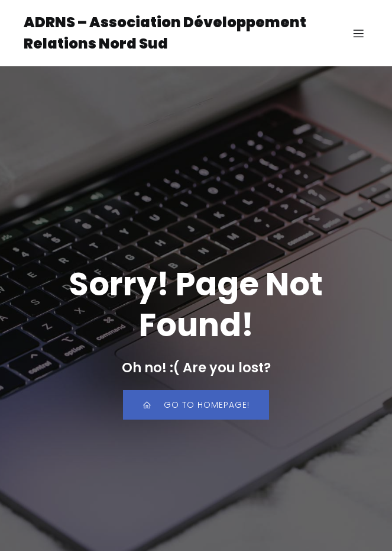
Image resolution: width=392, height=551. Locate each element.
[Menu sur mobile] (358, 33)
